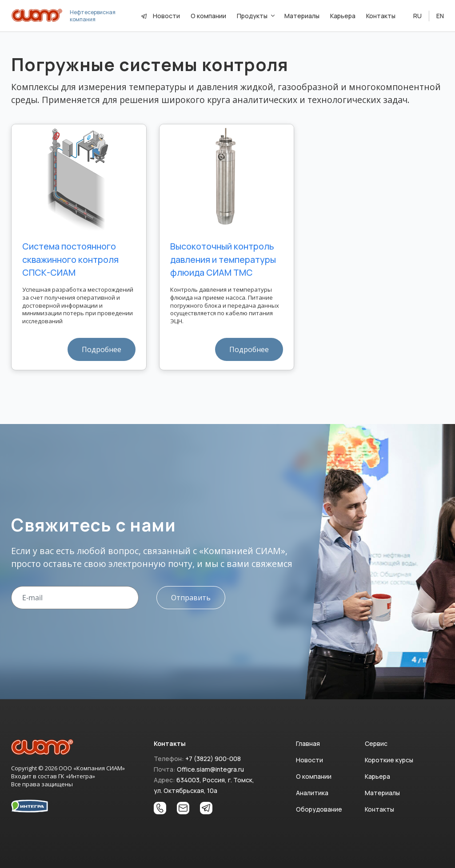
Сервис (376, 743)
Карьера (377, 776)
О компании (314, 776)
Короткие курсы (389, 760)
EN (440, 16)
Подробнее (102, 349)
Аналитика (312, 793)
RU (417, 16)
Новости (166, 16)
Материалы (382, 793)
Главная (308, 743)
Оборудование (319, 809)
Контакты (379, 809)
